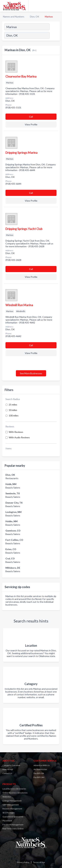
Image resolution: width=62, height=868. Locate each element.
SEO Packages (9, 813)
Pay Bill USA (39, 773)
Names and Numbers (14, 17)
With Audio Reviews (19, 437)
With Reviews (16, 432)
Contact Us (7, 773)
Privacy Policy (23, 862)
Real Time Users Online (13, 829)
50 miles (13, 410)
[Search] (55, 36)
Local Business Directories (14, 789)
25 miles (13, 405)
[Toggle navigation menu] (58, 6)
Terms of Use (39, 862)
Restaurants (12, 478)
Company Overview (11, 765)
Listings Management (12, 801)
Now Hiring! (8, 769)
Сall (31, 117)
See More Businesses (31, 373)
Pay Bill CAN (39, 777)
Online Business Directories (15, 793)
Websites (7, 797)
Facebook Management (13, 825)
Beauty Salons (13, 488)
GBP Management (11, 805)
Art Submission (40, 769)
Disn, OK (35, 17)
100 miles (14, 415)
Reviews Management (12, 809)
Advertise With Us (42, 765)
